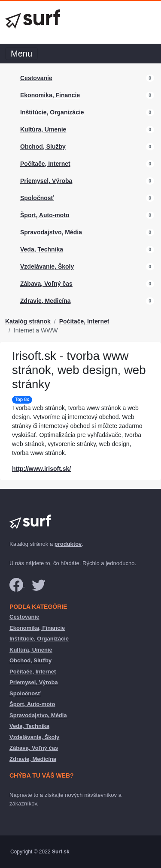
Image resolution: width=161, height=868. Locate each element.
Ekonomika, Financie (50, 95)
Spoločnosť (37, 198)
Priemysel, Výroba (46, 181)
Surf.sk (61, 852)
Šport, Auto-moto (45, 215)
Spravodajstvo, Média (51, 232)
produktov (68, 544)
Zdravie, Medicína (45, 301)
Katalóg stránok (28, 321)
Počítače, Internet (45, 164)
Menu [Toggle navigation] (21, 54)
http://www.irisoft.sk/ (41, 469)
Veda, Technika (42, 249)
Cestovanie (36, 78)
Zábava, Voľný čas (46, 284)
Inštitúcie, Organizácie (52, 112)
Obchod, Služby (43, 147)
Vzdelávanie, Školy (47, 266)
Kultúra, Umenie (43, 129)
